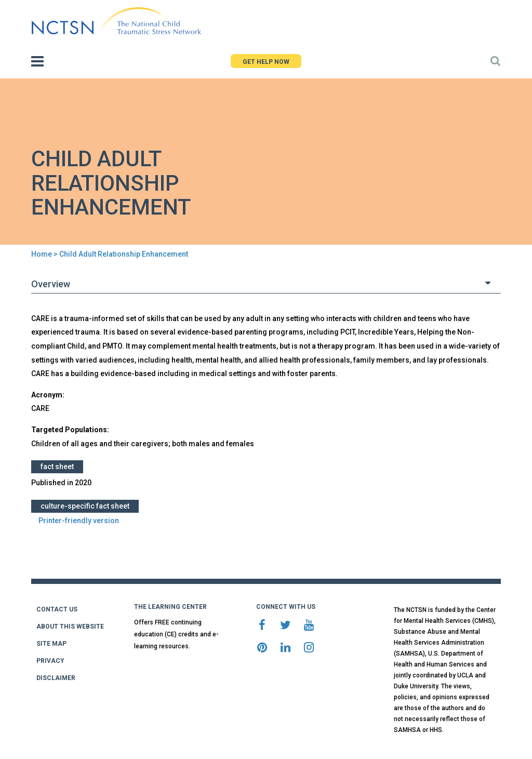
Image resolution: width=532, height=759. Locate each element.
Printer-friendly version (79, 521)
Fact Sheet (57, 467)
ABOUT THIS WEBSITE (70, 627)
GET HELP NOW (266, 62)
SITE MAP (51, 644)
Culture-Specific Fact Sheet (85, 506)
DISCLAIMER (56, 678)
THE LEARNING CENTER (170, 607)
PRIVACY (50, 661)
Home (42, 254)
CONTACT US (57, 609)
